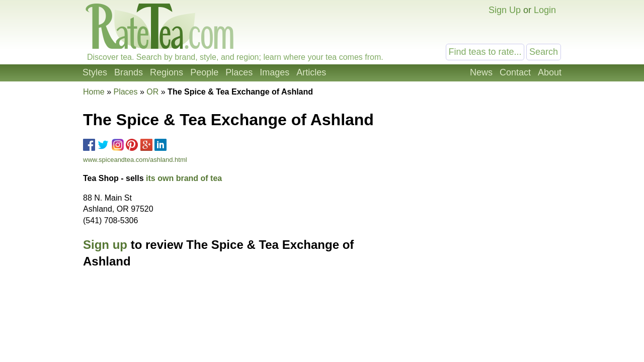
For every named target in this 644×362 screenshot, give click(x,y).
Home (94, 92)
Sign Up (505, 10)
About (550, 72)
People (204, 72)
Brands (129, 72)
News (481, 72)
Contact (515, 72)
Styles (95, 72)
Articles (311, 72)
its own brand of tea (184, 178)
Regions (167, 72)
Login (545, 10)
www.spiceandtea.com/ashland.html (135, 160)
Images (274, 72)
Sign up (105, 245)
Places (239, 72)
